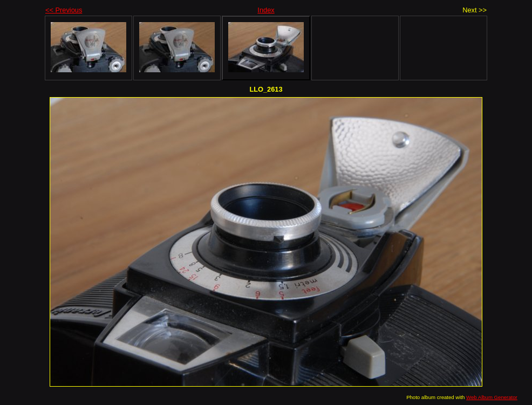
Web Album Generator (492, 397)
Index (266, 10)
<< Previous (64, 10)
